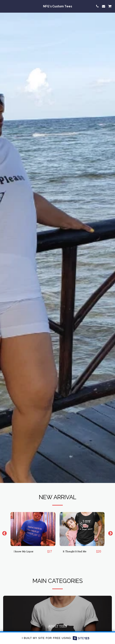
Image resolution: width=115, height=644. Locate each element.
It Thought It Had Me (75, 551)
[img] (33, 529)
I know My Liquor (24, 551)
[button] (5, 6)
